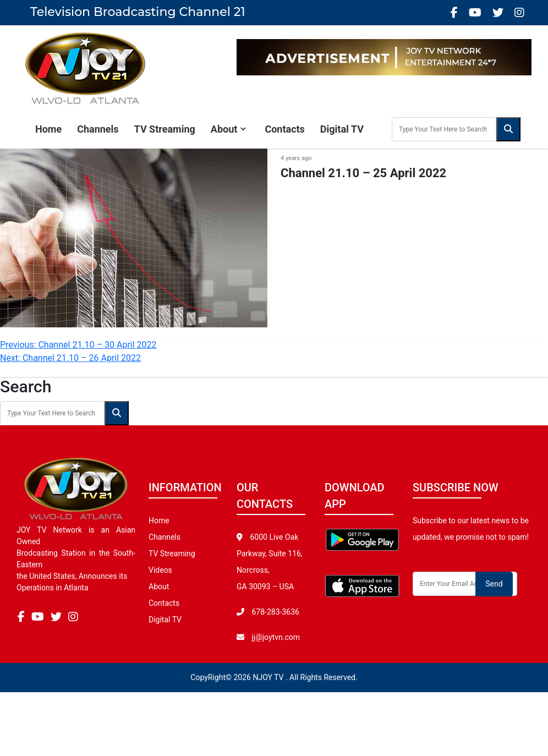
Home (48, 129)
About (224, 129)
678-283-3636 (275, 612)
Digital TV (342, 129)
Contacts (284, 129)
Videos (160, 570)
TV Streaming (165, 129)
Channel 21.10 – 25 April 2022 (363, 173)
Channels (98, 129)
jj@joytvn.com (276, 637)
